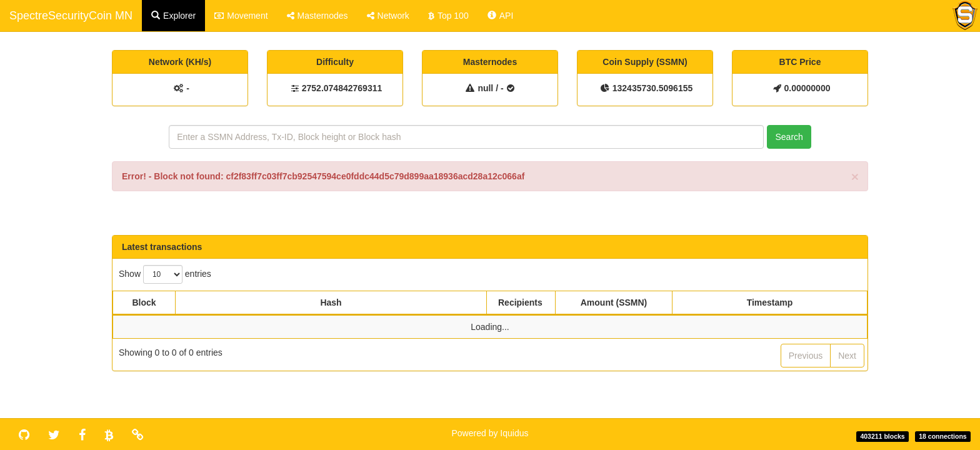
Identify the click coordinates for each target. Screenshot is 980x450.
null (485, 88)
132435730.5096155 (652, 88)
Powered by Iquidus (490, 433)
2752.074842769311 (342, 88)
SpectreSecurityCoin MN (71, 16)
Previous (806, 356)
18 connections (942, 436)
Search (789, 137)
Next (847, 356)
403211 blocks (882, 436)
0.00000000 (807, 88)
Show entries (165, 274)
